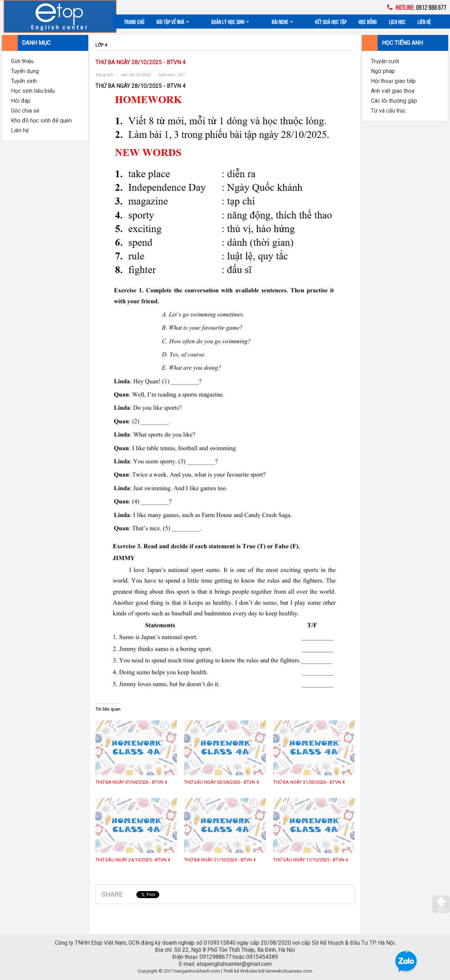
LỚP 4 (101, 45)
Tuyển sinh (24, 81)
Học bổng (337, 21)
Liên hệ (393, 21)
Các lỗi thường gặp (394, 101)
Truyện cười (385, 61)
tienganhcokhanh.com (197, 971)
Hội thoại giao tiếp (393, 81)
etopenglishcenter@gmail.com (234, 964)
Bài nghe (261, 21)
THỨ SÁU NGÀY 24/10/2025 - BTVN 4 (133, 860)
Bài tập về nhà (173, 21)
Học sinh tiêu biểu (33, 91)
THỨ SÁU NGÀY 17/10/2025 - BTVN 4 (310, 860)
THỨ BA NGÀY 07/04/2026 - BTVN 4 (131, 782)
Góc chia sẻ (25, 111)
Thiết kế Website (240, 971)
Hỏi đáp (21, 101)
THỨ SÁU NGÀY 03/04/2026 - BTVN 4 (221, 782)
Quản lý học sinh (220, 21)
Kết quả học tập (300, 21)
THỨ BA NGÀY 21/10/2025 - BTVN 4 (220, 860)
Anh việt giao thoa (393, 91)
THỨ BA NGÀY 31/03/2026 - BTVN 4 (309, 782)
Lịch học (366, 21)
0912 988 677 (417, 7)
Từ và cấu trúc (388, 111)
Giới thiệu (22, 61)
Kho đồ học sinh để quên (41, 121)
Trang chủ (134, 21)
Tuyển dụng (25, 71)
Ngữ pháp (383, 71)
